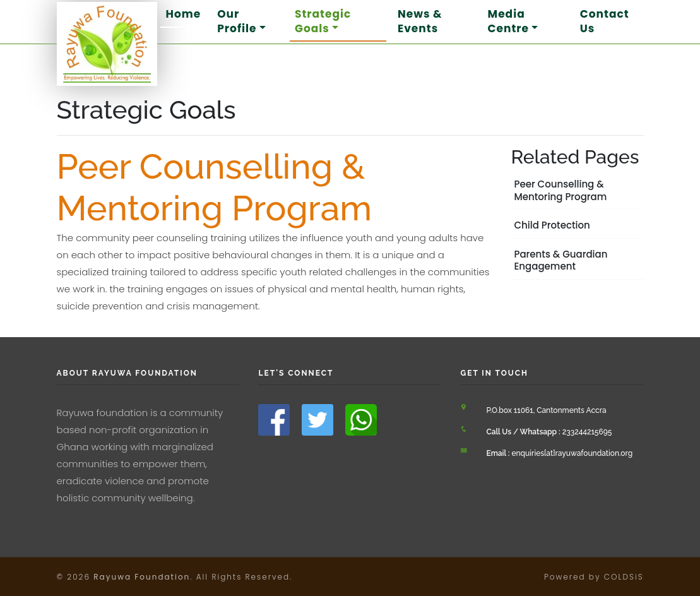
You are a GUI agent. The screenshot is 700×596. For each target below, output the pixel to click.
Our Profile (237, 21)
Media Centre (509, 21)
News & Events (420, 21)
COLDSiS (624, 577)
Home (183, 14)
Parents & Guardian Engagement (561, 260)
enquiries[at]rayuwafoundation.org (559, 453)
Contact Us (605, 21)
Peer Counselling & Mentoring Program (561, 190)
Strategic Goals (323, 21)
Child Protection (552, 225)
